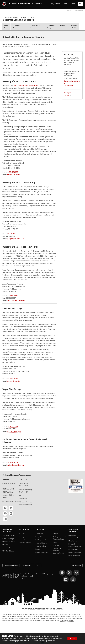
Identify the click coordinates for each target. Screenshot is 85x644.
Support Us (74, 27)
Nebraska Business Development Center (26, 503)
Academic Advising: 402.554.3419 (25, 491)
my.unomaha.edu (8, 548)
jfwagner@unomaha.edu (16, 239)
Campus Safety (41, 546)
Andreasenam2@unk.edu (16, 301)
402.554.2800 (77, 565)
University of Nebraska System (25, 541)
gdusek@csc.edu (13, 381)
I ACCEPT (72, 638)
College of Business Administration (19, 17)
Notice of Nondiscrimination (75, 545)
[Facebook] (5, 508)
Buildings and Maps (42, 540)
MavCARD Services (9, 542)
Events (38, 549)
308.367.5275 (13, 463)
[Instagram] (5, 519)
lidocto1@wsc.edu (14, 431)
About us (55, 44)
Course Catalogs (8, 539)
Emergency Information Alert (74, 537)
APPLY (73, 4)
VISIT (66, 4)
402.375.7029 (13, 426)
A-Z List (22, 534)
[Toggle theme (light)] (38, 565)
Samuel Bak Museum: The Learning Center (59, 551)
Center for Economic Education (18, 20)
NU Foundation (73, 549)
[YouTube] (5, 513)
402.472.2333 (13, 172)
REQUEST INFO (56, 4)
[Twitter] (11, 508)
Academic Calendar (9, 536)
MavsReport (73, 541)
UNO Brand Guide (8, 551)
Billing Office (40, 537)
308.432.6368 (13, 379)
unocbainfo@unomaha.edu (9, 501)
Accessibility (40, 534)
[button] (6, 27)
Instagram (68, 93)
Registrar (56, 545)
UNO (4, 44)
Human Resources (42, 552)
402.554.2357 (13, 234)
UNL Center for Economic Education (26, 86)
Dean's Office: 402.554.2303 (23, 485)
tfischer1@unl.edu (14, 175)
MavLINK (5, 545)
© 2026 (23, 578)
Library (55, 534)
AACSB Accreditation (23, 497)
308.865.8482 (13, 295)
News (55, 542)
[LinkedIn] (11, 513)
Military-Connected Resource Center (60, 538)
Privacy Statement (75, 552)
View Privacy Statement (47, 641)
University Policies (75, 556)
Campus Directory (41, 543)
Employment (23, 537)
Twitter (67, 96)
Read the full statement (67, 621)
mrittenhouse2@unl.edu (16, 465)
